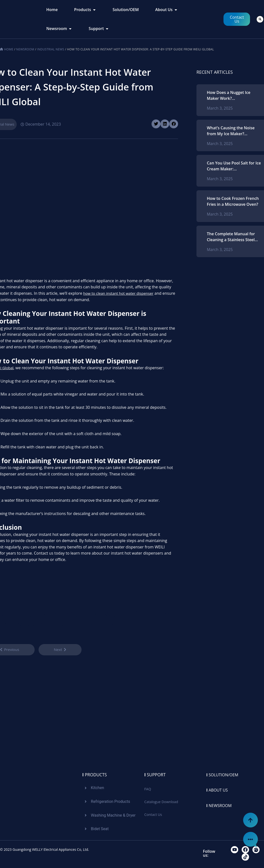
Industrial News (51, 49)
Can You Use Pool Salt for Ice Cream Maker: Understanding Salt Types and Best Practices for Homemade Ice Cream (234, 166)
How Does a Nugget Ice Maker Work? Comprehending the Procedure (229, 96)
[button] (260, 19)
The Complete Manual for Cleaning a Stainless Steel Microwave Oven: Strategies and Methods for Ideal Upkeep (233, 237)
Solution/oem (224, 773)
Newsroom (25, 49)
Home (9, 49)
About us (218, 789)
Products (95, 773)
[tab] (52, 10)
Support (155, 773)
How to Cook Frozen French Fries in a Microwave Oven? (233, 201)
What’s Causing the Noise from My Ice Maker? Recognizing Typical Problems (231, 131)
